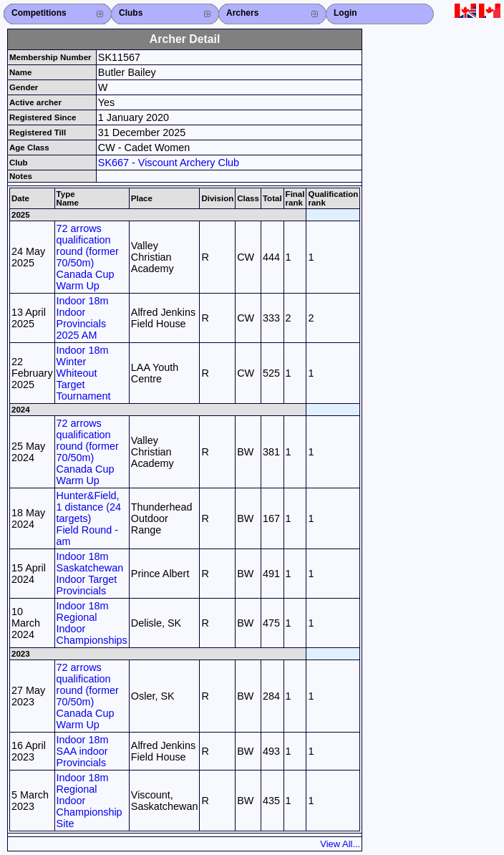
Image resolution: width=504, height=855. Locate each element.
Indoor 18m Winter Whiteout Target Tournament (84, 373)
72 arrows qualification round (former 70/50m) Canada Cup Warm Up (88, 257)
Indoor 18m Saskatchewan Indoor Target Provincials (90, 574)
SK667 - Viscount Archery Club (169, 163)
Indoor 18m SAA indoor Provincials (83, 751)
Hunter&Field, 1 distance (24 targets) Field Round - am (89, 518)
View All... (340, 844)
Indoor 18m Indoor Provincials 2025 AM (83, 318)
